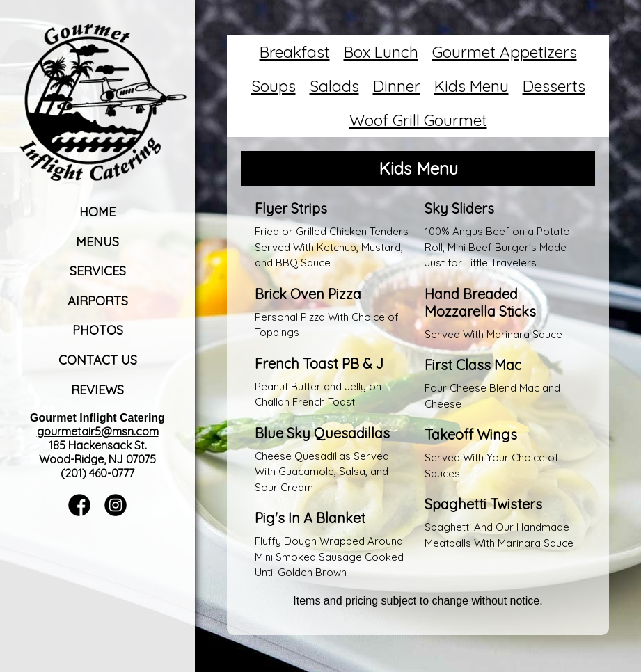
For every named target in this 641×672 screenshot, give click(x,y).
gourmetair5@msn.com (98, 431)
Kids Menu (472, 86)
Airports (98, 301)
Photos (98, 330)
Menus (97, 242)
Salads (334, 86)
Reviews (97, 390)
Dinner (397, 86)
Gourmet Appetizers (505, 52)
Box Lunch (381, 52)
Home (97, 212)
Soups (274, 86)
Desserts (554, 86)
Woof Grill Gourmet (418, 120)
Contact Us (98, 360)
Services (98, 271)
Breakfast (295, 52)
